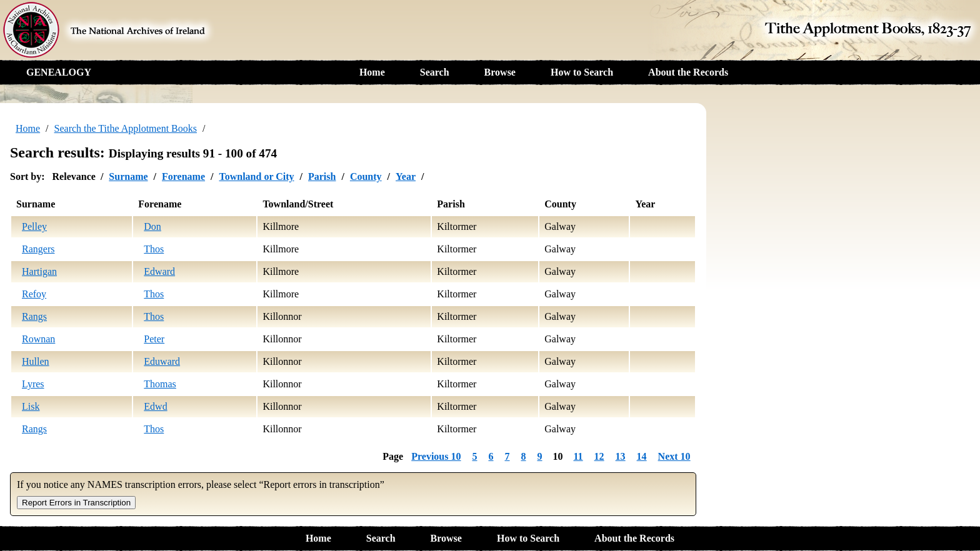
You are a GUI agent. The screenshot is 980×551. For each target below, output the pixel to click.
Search (435, 72)
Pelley (34, 226)
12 (599, 456)
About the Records (688, 72)
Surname (128, 176)
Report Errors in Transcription (76, 503)
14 (642, 456)
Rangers (38, 249)
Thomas (160, 384)
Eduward (162, 361)
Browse (500, 72)
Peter (154, 339)
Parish (322, 176)
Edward (159, 271)
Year (406, 176)
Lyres (33, 384)
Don (152, 226)
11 (578, 456)
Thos (154, 249)
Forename (183, 176)
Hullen (36, 361)
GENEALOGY (59, 72)
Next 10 (674, 456)
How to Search (582, 72)
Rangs (34, 316)
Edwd (155, 406)
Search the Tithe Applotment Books (126, 128)
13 (621, 456)
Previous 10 (436, 456)
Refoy (34, 294)
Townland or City (256, 176)
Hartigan (39, 271)
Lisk (31, 406)
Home (372, 72)
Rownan (38, 339)
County (366, 176)
